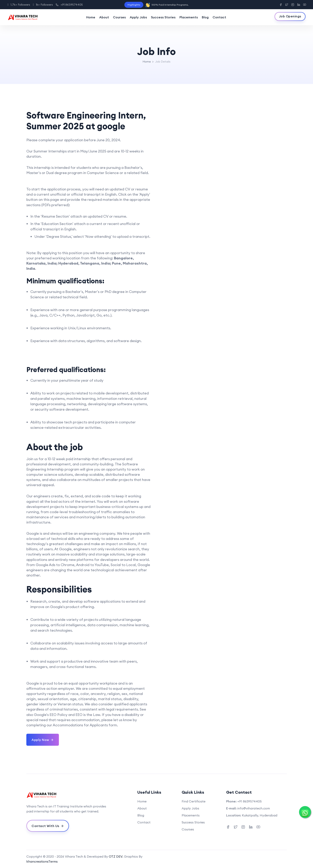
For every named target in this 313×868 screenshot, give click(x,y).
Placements (189, 17)
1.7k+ (19, 5)
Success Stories (163, 17)
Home (91, 17)
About (104, 17)
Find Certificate (194, 801)
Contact (219, 17)
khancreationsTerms (42, 861)
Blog (205, 17)
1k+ (43, 5)
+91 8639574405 (69, 5)
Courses (119, 17)
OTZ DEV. (116, 856)
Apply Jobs (138, 17)
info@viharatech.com (254, 808)
